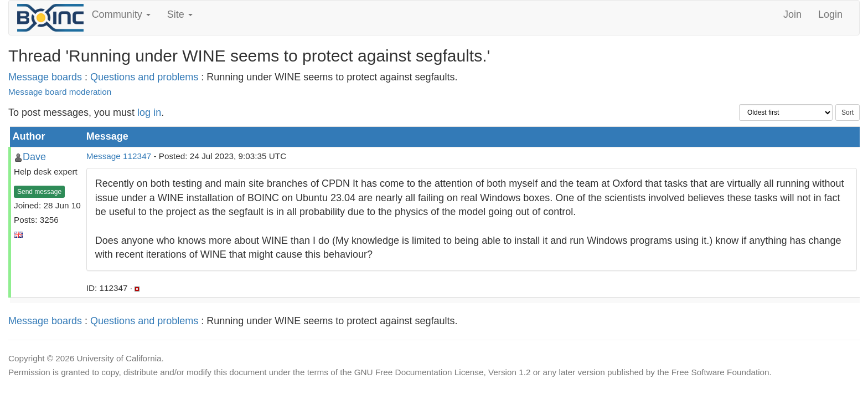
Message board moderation (60, 92)
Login (830, 14)
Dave (34, 157)
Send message (39, 192)
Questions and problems (144, 77)
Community (121, 14)
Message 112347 (119, 156)
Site (180, 14)
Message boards (45, 77)
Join (792, 14)
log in (149, 112)
